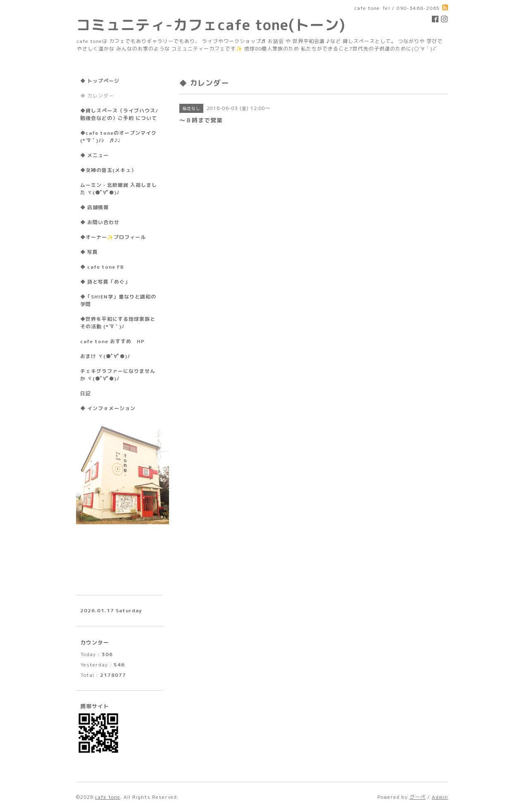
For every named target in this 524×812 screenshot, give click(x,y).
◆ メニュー (94, 155)
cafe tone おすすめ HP (112, 341)
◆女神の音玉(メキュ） (108, 170)
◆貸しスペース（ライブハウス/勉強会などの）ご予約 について (119, 114)
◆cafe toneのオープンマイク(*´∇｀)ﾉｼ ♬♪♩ (118, 137)
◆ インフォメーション (108, 408)
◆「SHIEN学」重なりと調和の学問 (118, 300)
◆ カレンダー (97, 96)
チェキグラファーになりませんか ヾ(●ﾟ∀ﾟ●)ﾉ (118, 375)
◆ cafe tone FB (102, 267)
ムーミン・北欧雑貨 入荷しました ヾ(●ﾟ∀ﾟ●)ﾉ (119, 189)
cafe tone (108, 797)
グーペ (418, 797)
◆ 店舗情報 (94, 207)
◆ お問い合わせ (100, 222)
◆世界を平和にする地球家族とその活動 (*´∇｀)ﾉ (118, 323)
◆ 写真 (89, 252)
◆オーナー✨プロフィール (113, 237)
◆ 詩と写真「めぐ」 (105, 282)
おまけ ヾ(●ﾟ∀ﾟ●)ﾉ (105, 356)
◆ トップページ (100, 81)
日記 (86, 393)
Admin (440, 797)
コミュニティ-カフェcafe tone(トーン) (211, 25)
